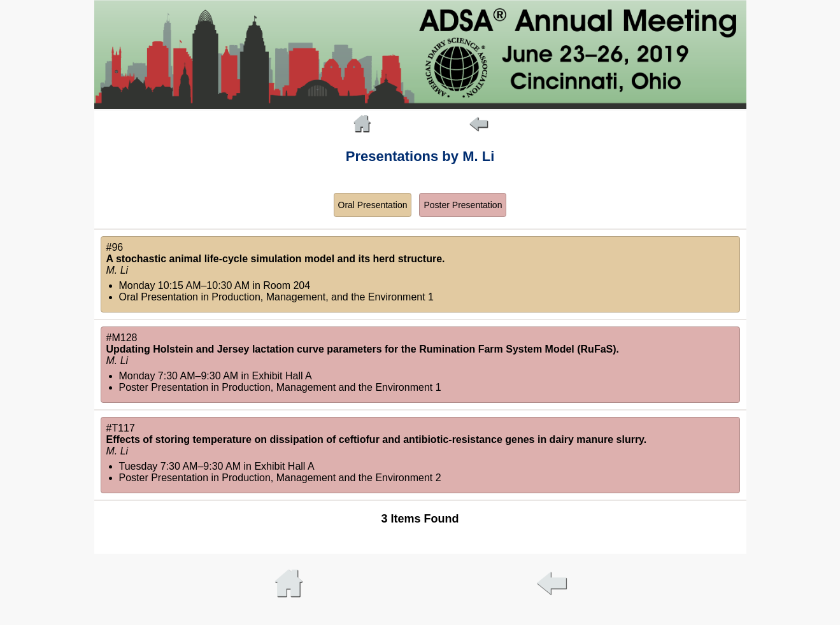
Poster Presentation (463, 205)
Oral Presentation (373, 205)
